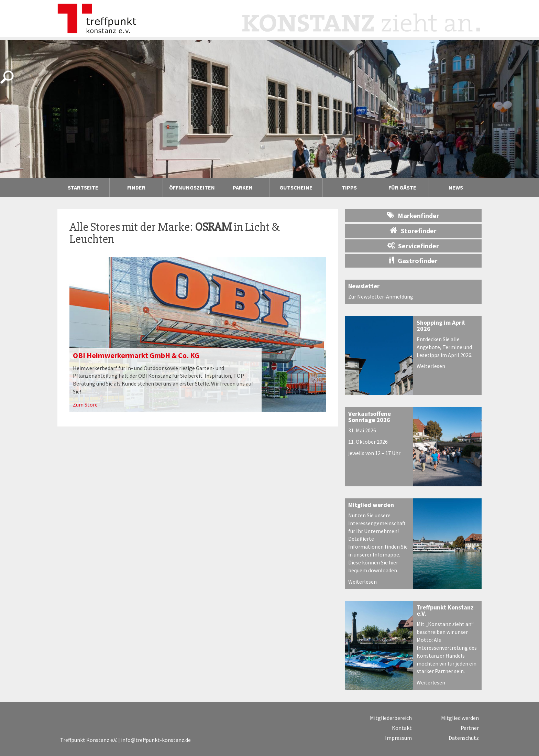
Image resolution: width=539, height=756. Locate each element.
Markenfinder (413, 215)
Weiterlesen (431, 366)
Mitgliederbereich (391, 718)
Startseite (83, 187)
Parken (243, 187)
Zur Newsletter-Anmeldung (381, 296)
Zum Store (85, 404)
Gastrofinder (413, 261)
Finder (136, 187)
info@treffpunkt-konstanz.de (156, 740)
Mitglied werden (371, 505)
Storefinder (413, 230)
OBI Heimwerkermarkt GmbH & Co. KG (136, 355)
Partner (470, 728)
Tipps (349, 187)
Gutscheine (296, 187)
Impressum (398, 738)
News (456, 187)
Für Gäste (402, 187)
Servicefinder (413, 246)
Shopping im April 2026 (441, 326)
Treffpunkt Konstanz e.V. (445, 610)
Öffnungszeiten (192, 187)
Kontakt (402, 728)
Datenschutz (464, 738)
